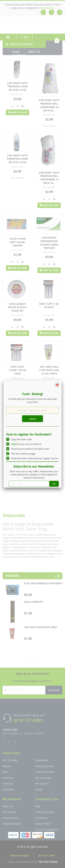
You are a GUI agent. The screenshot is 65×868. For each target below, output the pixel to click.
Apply (33, 419)
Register (15, 444)
